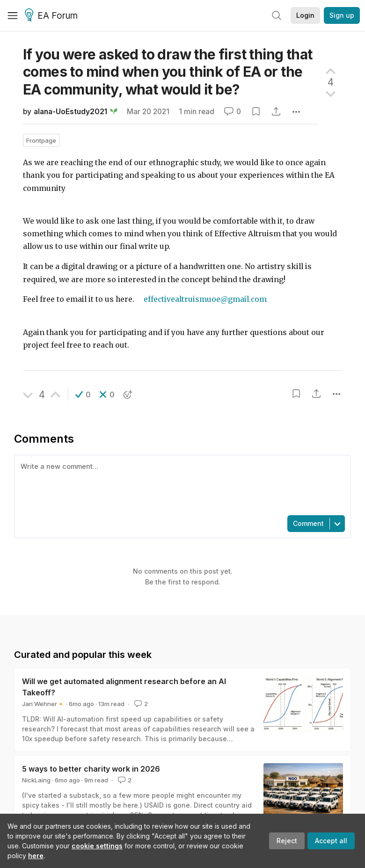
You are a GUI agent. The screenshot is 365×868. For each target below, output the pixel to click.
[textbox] (181, 484)
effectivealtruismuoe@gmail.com (205, 299)
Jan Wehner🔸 (43, 704)
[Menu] (13, 15)
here (36, 856)
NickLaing (36, 780)
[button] (83, 394)
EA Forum (53, 16)
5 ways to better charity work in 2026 (91, 769)
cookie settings (97, 846)
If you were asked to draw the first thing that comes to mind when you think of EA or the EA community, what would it (168, 72)
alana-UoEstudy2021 (70, 112)
